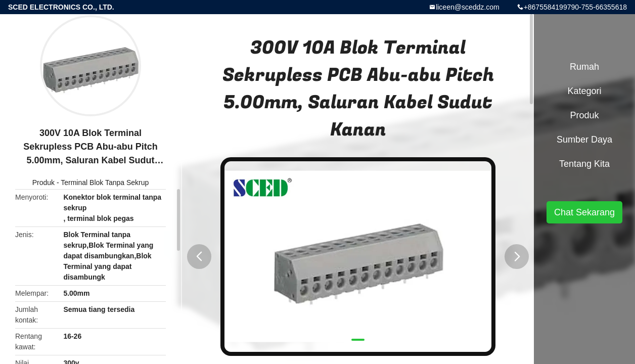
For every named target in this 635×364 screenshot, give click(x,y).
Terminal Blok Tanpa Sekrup (105, 183)
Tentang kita (584, 164)
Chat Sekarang (584, 212)
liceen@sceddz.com (468, 7)
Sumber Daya (584, 140)
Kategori (584, 91)
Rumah (584, 67)
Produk (43, 183)
